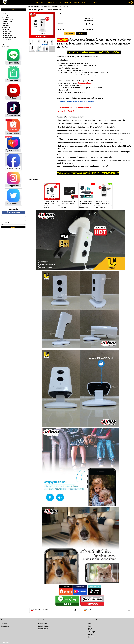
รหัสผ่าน (3, 219)
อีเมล (2, 215)
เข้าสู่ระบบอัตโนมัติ (5, 223)
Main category (31, 7)
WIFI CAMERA (44, 7)
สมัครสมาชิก (4, 232)
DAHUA (38, 7)
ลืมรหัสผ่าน (3, 230)
